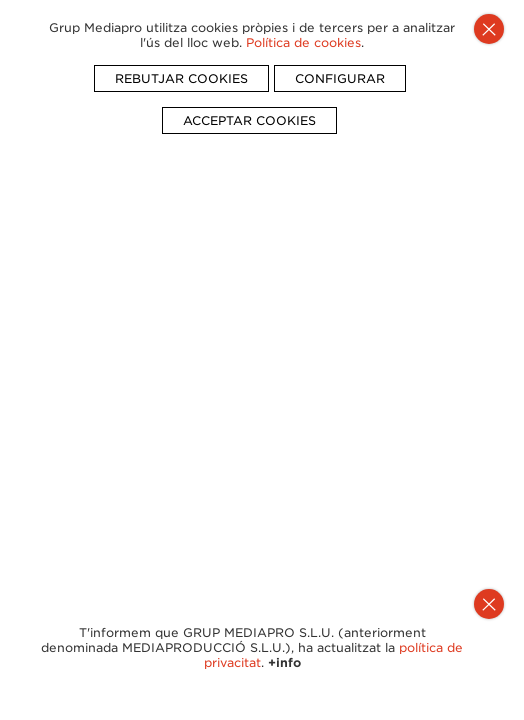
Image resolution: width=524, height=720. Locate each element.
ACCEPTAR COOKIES (249, 120)
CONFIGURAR (340, 78)
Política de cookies (303, 42)
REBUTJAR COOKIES (181, 78)
